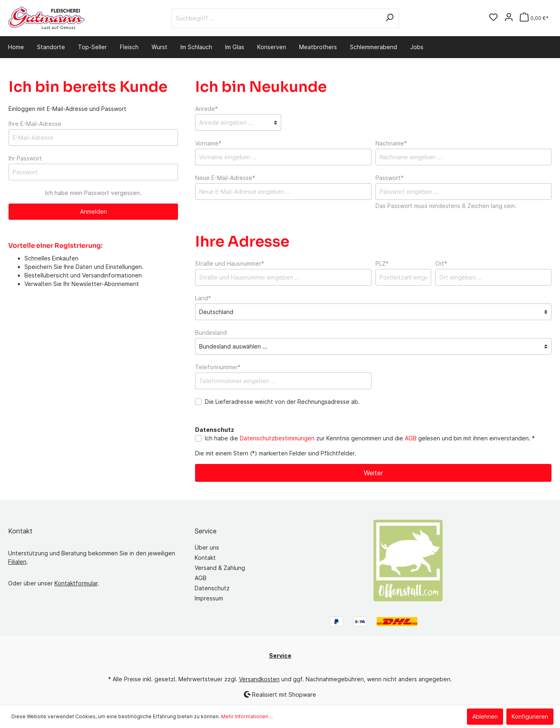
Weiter (373, 473)
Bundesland (211, 333)
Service (206, 531)
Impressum (209, 598)
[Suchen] (390, 18)
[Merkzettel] (493, 18)
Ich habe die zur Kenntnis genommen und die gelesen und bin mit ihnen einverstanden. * (370, 438)
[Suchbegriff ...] (276, 18)
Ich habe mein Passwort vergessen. (93, 193)
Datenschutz (212, 588)
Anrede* (206, 109)
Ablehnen (485, 716)
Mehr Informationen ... (247, 716)
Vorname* (208, 143)
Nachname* (391, 143)
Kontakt (205, 558)
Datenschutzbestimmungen (277, 438)
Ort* (441, 263)
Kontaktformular (76, 583)
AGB (411, 438)
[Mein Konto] (509, 18)
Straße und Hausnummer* (230, 263)
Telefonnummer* (218, 367)
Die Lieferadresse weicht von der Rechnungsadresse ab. (282, 402)
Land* (203, 298)
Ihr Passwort (25, 158)
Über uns (207, 547)
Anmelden (93, 211)
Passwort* (390, 178)
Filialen (17, 562)
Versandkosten (259, 679)
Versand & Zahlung (220, 568)
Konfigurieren (530, 716)
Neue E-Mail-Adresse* (225, 178)
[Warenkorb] (534, 18)
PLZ (382, 263)
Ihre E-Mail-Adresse (35, 124)
